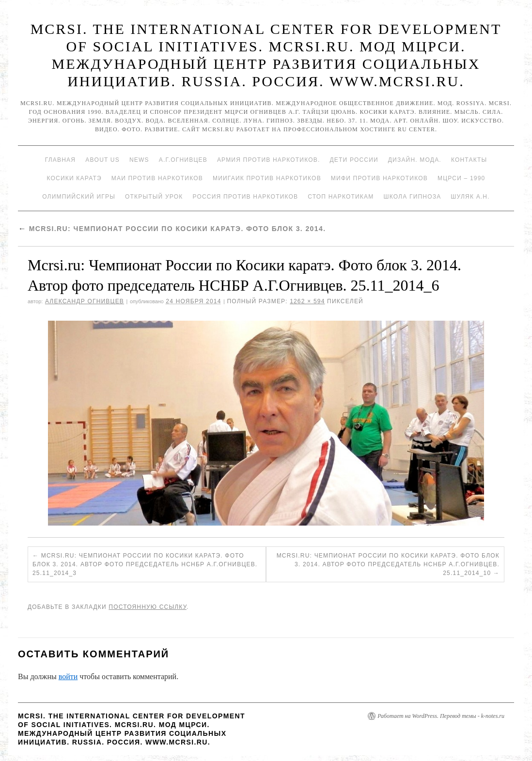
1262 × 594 (307, 301)
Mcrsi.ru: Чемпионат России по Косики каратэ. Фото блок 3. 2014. (172, 229)
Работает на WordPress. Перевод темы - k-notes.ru (441, 716)
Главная (60, 160)
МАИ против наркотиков (157, 178)
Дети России (354, 160)
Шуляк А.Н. (470, 197)
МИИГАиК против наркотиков (267, 178)
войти (68, 676)
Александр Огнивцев (85, 301)
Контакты (469, 160)
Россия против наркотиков (245, 197)
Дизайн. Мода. (415, 160)
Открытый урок (154, 197)
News (139, 160)
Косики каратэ (74, 178)
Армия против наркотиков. (269, 160)
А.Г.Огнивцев (183, 160)
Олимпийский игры (79, 197)
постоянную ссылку (148, 607)
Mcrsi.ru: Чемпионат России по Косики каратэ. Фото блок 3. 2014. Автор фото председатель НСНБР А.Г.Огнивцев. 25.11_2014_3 (145, 564)
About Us (102, 160)
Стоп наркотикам (341, 197)
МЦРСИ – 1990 (461, 178)
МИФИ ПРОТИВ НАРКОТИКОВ (379, 178)
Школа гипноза (412, 197)
